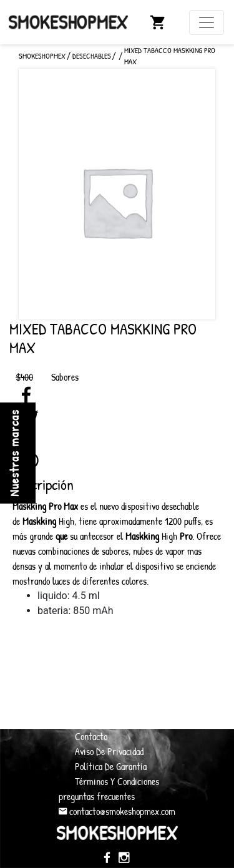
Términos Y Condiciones (117, 781)
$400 (24, 377)
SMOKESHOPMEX (42, 56)
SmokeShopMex (68, 22)
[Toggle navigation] (207, 22)
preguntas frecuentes (97, 796)
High (48, 521)
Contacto (91, 736)
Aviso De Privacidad (109, 751)
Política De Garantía (111, 766)
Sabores (65, 377)
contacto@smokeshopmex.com (117, 811)
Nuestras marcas (14, 453)
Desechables (92, 56)
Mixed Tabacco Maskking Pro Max (170, 56)
